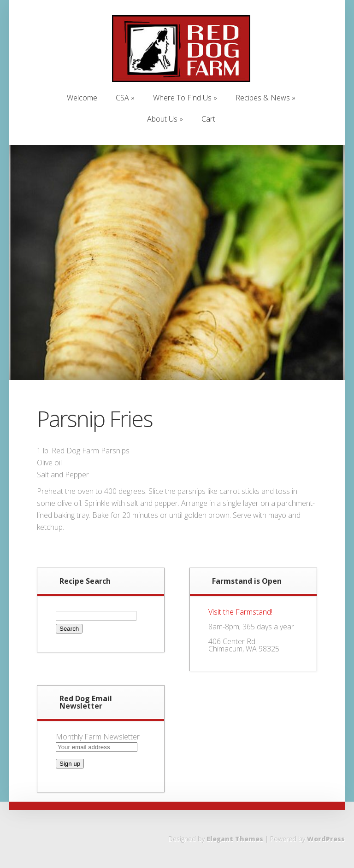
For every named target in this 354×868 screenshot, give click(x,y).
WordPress (326, 839)
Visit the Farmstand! (240, 612)
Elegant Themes (235, 839)
